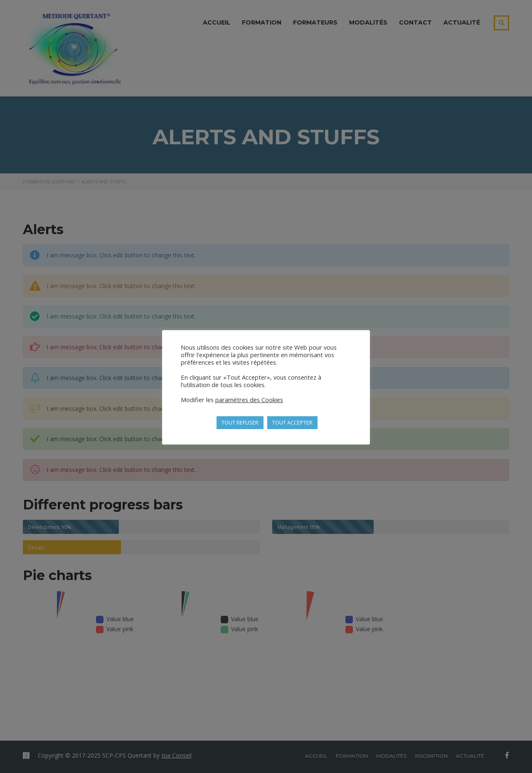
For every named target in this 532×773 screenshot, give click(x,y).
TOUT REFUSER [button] (240, 422)
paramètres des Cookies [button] (249, 400)
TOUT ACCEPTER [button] (292, 422)
